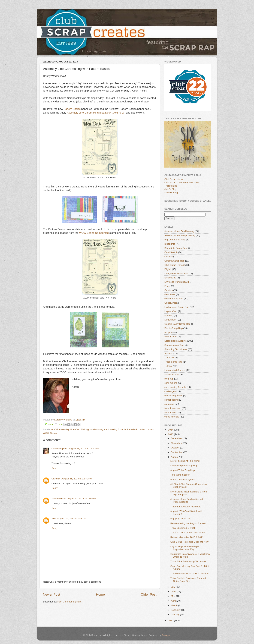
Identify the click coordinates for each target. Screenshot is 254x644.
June (174, 591)
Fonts (167, 286)
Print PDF (53, 424)
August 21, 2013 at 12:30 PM (84, 449)
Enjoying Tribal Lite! (181, 519)
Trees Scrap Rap (173, 362)
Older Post (149, 594)
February (176, 610)
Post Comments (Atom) (70, 602)
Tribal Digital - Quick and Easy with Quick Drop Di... (189, 579)
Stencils (169, 354)
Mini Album (170, 320)
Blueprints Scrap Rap (176, 248)
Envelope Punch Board (177, 282)
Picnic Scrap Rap (174, 328)
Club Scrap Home (174, 179)
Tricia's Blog (171, 186)
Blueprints (170, 244)
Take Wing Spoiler (180, 475)
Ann (54, 519)
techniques (170, 412)
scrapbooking (171, 400)
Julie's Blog (170, 189)
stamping (169, 404)
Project (168, 332)
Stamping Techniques (176, 349)
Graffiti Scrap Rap (174, 299)
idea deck (132, 429)
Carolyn (56, 479)
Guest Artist (171, 303)
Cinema (169, 257)
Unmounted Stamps (175, 370)
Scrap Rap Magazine (176, 341)
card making (96, 429)
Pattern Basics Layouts (183, 480)
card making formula (115, 429)
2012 (171, 621)
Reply (55, 468)
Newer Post (52, 594)
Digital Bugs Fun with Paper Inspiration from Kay (185, 548)
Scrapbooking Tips (174, 345)
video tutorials (172, 417)
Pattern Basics (72, 109)
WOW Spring (50, 433)
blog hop (169, 379)
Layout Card (171, 311)
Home (100, 594)
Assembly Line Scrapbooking (180, 235)
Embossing (170, 278)
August (175, 457)
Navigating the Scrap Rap (184, 466)
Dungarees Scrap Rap (176, 273)
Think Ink (169, 358)
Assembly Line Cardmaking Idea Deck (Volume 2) (96, 113)
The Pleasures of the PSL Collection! (190, 574)
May (173, 596)
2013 (171, 434)
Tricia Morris (59, 499)
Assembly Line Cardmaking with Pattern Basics (187, 500)
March (175, 605)
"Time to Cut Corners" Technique (188, 533)
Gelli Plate (170, 294)
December (177, 438)
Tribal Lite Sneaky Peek (183, 528)
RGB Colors (171, 337)
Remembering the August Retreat (188, 523)
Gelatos (169, 290)
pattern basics (146, 429)
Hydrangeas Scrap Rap (177, 307)
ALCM (55, 429)
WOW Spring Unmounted (94, 233)
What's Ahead (172, 374)
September (177, 452)
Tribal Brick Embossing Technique (188, 561)
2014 (171, 430)
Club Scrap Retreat (175, 265)
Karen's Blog (171, 192)
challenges (170, 391)
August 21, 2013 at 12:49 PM (77, 479)
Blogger (166, 635)
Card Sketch (171, 252)
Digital (168, 269)
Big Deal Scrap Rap (175, 240)
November (177, 443)
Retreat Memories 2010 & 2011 (187, 537)
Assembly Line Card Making (74, 429)
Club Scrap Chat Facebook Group (182, 182)
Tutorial (168, 366)
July (173, 587)
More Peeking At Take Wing (185, 461)
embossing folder (173, 396)
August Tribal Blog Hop (183, 470)
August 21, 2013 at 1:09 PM (81, 499)
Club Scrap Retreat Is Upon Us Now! (190, 542)
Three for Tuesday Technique (186, 507)
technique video (173, 408)
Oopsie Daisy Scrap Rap (177, 324)
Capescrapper (59, 449)
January (176, 615)
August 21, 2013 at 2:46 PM (72, 519)
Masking (169, 315)
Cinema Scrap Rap (174, 261)
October (176, 448)
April (174, 601)
